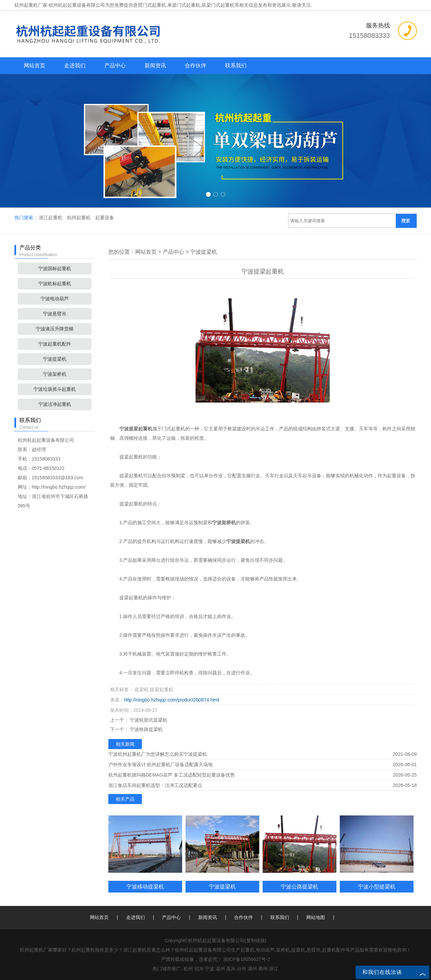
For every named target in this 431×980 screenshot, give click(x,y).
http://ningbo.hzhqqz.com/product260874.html (172, 700)
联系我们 (236, 66)
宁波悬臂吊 (55, 314)
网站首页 (35, 66)
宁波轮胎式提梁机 (148, 720)
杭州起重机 (79, 218)
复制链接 (256, 940)
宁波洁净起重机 (55, 404)
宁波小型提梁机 (377, 886)
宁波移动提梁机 (145, 886)
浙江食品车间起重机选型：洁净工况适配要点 (155, 785)
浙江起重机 (51, 218)
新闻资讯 (155, 66)
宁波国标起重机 (55, 268)
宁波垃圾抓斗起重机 (55, 389)
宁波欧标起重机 (55, 284)
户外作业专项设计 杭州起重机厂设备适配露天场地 (161, 764)
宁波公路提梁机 (300, 886)
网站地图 (316, 917)
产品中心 (115, 66)
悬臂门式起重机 (150, 5)
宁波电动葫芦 (55, 299)
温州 (220, 969)
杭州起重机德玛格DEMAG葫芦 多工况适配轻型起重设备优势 (172, 775)
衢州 (263, 969)
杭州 (188, 969)
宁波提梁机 (55, 359)
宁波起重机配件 (55, 344)
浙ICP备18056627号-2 (247, 959)
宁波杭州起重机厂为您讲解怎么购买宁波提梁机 (158, 754)
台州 (241, 969)
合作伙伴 (196, 66)
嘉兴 (231, 969)
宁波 (210, 969)
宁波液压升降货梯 (55, 329)
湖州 (252, 969)
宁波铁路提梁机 (146, 729)
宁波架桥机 (55, 374)
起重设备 (105, 218)
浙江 (274, 969)
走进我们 (75, 66)
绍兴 (199, 969)
